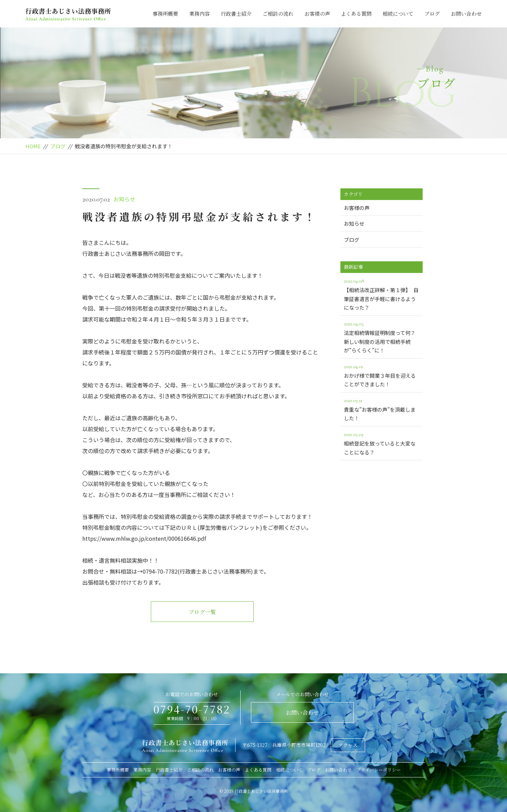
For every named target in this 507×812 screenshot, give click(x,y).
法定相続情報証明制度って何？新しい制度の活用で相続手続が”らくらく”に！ (382, 336)
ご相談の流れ (278, 14)
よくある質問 (356, 14)
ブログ (432, 14)
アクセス (348, 745)
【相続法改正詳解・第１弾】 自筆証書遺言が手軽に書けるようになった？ (382, 294)
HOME (33, 146)
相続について (398, 14)
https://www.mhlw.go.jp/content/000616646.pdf (144, 538)
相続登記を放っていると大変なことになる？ (382, 443)
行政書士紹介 (236, 14)
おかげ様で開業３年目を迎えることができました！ (382, 375)
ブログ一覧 (202, 612)
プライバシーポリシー (378, 770)
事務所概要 (165, 14)
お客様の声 (317, 14)
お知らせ (124, 199)
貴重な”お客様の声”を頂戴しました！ (382, 409)
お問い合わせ (466, 14)
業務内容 (200, 14)
